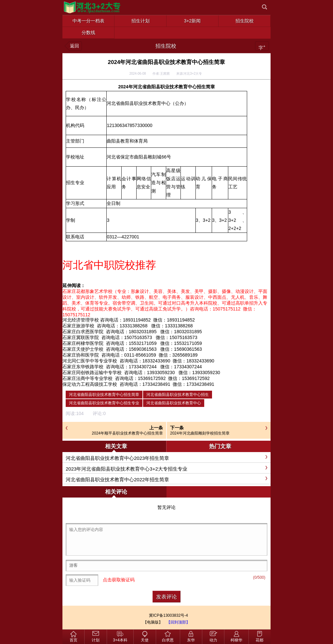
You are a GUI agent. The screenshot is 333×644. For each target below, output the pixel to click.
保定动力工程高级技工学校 (90, 384)
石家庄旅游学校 (78, 326)
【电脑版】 (153, 622)
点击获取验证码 (119, 580)
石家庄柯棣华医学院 (83, 343)
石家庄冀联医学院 (81, 337)
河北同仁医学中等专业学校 (90, 361)
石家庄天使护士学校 (83, 349)
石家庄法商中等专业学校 (87, 378)
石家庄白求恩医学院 (83, 332)
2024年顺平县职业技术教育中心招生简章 (127, 433)
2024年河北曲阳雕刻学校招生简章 (200, 433)
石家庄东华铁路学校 (83, 367)
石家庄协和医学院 (81, 355)
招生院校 (166, 46)
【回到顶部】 (178, 622)
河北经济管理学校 (81, 320)
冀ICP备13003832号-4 (168, 615)
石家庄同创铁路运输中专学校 (92, 373)
